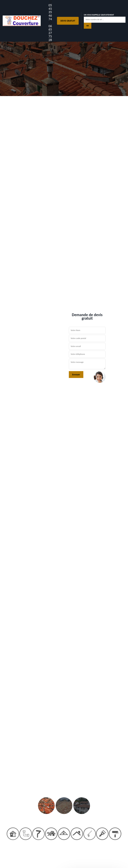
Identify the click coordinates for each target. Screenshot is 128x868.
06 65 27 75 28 (50, 31)
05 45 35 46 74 (50, 10)
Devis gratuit (68, 21)
